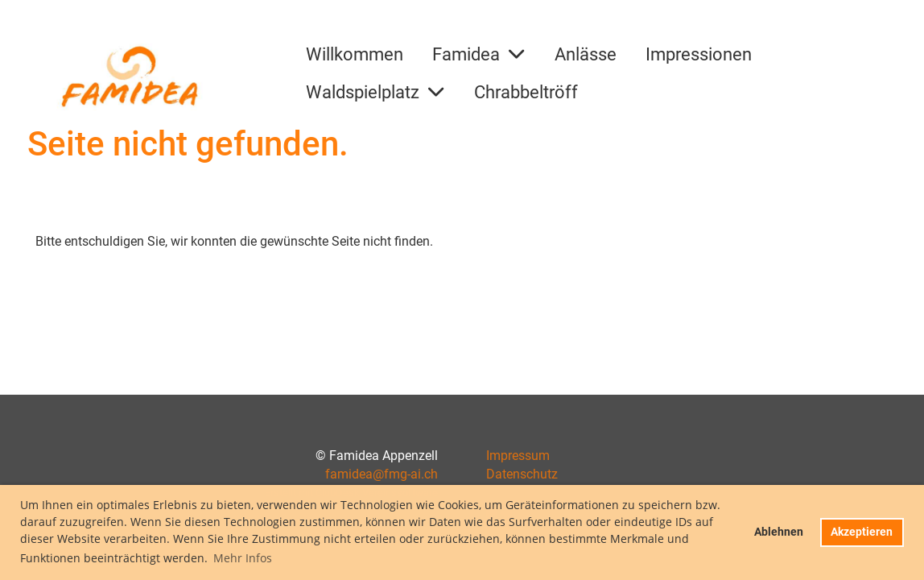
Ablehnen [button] (779, 532)
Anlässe (586, 54)
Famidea (479, 54)
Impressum (518, 456)
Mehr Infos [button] (243, 558)
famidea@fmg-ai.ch (382, 474)
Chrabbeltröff (526, 92)
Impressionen (699, 54)
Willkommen (355, 54)
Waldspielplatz (375, 92)
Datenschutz (522, 474)
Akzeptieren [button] (862, 532)
